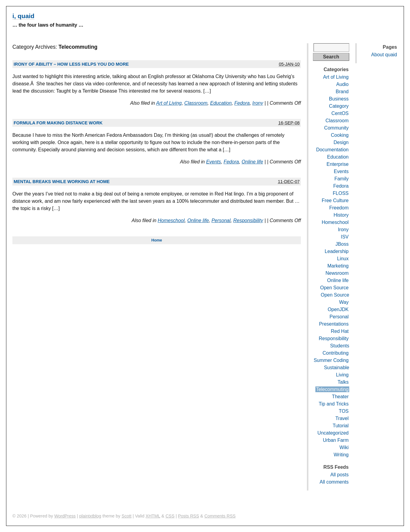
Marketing (338, 266)
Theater (340, 397)
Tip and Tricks (334, 404)
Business (339, 99)
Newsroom (337, 273)
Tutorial (341, 426)
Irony (258, 103)
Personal (221, 220)
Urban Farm (336, 440)
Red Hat (340, 331)
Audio (342, 84)
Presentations (334, 324)
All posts (340, 475)
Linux (343, 259)
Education (221, 103)
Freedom (339, 208)
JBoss (342, 244)
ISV (345, 237)
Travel (342, 418)
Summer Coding (331, 360)
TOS (344, 411)
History (341, 215)
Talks (343, 382)
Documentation (332, 150)
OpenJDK (338, 309)
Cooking (340, 135)
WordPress (65, 516)
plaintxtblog (90, 516)
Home (157, 240)
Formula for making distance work (58, 123)
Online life (252, 162)
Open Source (334, 288)
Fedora (242, 103)
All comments (334, 482)
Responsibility (248, 220)
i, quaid (23, 16)
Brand (342, 92)
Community (336, 128)
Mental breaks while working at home (62, 182)
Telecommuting (332, 389)
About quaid (384, 55)
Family (342, 179)
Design (341, 142)
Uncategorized (333, 433)
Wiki (344, 447)
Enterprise (338, 164)
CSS (170, 516)
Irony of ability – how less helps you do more (71, 64)
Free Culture (335, 200)
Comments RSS (220, 516)
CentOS (340, 113)
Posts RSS (189, 516)
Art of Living (169, 103)
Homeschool (171, 220)
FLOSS (341, 193)
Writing (341, 455)
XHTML (153, 516)
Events (214, 162)
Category (339, 106)
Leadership (337, 251)
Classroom (196, 103)
